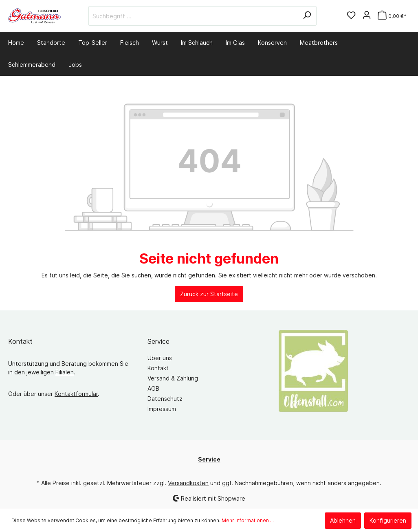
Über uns (160, 358)
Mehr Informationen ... (248, 520)
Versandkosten (188, 483)
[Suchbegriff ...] (193, 16)
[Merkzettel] (351, 16)
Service (158, 341)
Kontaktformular (76, 394)
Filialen (65, 372)
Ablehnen (343, 520)
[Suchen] (307, 16)
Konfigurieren (388, 520)
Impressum (162, 409)
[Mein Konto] (367, 16)
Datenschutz (165, 399)
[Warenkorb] (392, 16)
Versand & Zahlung (173, 378)
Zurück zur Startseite (209, 294)
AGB (153, 388)
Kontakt (158, 368)
